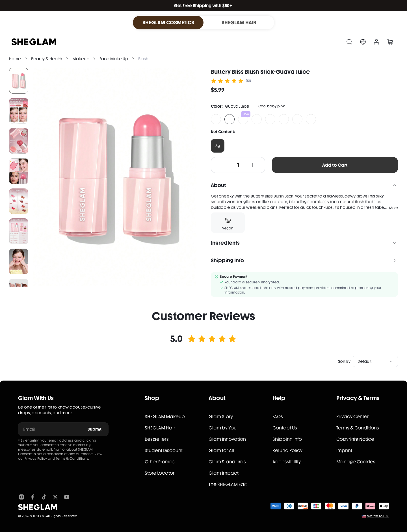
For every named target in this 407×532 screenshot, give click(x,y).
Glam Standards (227, 462)
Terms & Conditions (72, 459)
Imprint (344, 450)
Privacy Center (353, 417)
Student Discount (164, 450)
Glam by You (223, 428)
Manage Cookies (356, 462)
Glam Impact (224, 473)
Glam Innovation (227, 439)
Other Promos (160, 462)
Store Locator (160, 473)
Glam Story (221, 417)
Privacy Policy (36, 459)
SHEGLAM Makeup (165, 417)
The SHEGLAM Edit (228, 484)
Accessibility (287, 462)
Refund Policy (287, 450)
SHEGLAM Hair (160, 428)
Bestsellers (157, 439)
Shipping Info (287, 439)
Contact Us (285, 428)
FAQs (278, 417)
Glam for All (221, 450)
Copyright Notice (355, 439)
